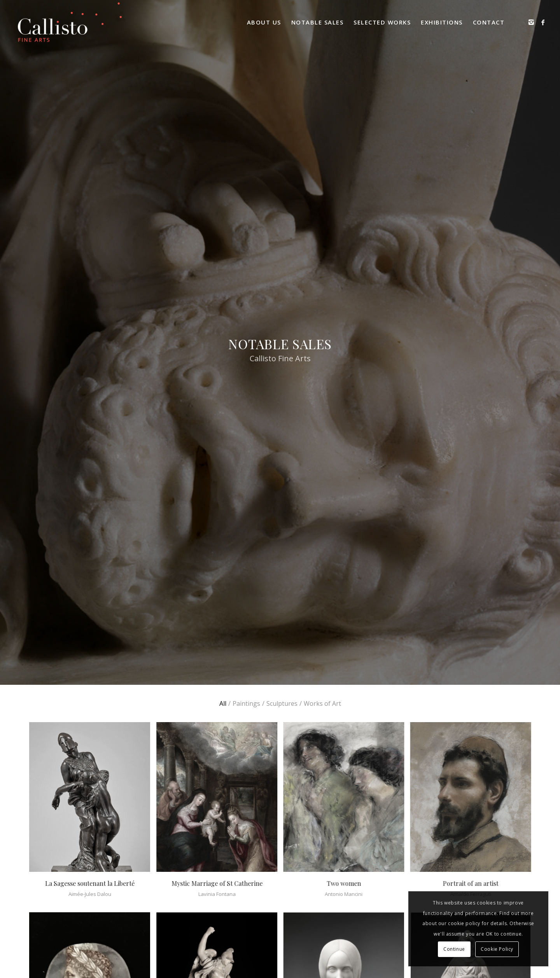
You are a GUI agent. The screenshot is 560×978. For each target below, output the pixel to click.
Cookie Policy (497, 949)
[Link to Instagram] (531, 22)
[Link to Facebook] (543, 22)
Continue (454, 949)
